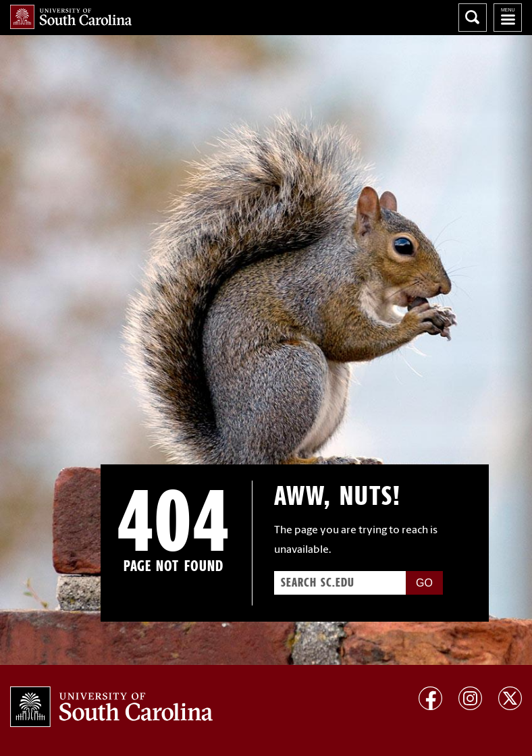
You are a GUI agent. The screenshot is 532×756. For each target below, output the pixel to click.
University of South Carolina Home (71, 17)
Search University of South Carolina (473, 18)
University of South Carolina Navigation (508, 18)
